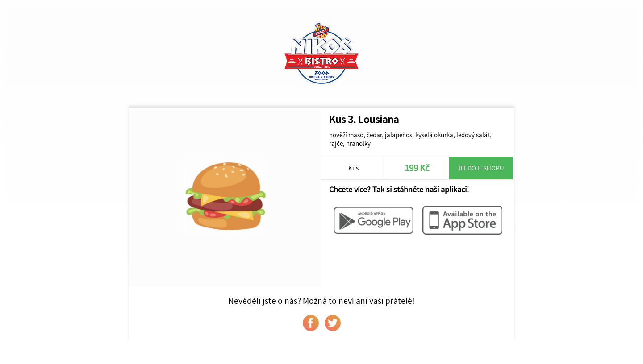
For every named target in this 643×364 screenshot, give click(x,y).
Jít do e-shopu (481, 168)
